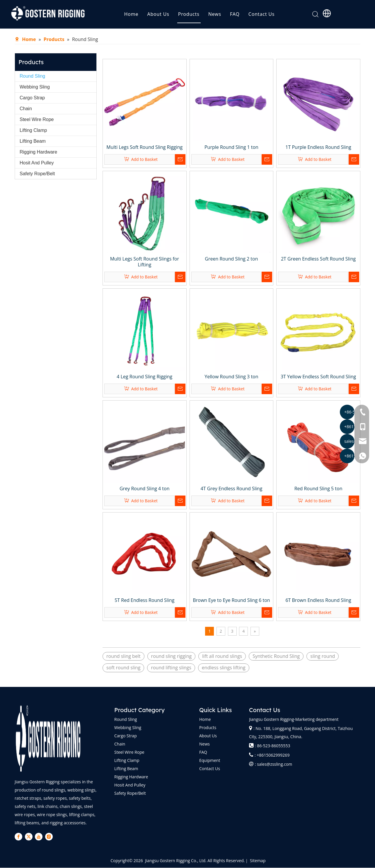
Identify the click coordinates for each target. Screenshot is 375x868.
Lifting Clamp (33, 131)
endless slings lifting (224, 668)
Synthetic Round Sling (276, 656)
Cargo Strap (32, 98)
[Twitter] (24, 837)
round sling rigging (172, 656)
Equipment (210, 761)
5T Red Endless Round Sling (144, 600)
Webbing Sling (35, 87)
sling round (323, 656)
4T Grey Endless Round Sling (232, 489)
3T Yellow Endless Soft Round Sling (318, 377)
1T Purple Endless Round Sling (318, 147)
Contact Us (271, 16)
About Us (168, 16)
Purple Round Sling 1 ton (231, 147)
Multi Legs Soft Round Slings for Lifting (145, 262)
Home (141, 16)
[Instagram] (38, 837)
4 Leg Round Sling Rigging (144, 377)
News (225, 16)
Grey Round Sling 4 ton (144, 489)
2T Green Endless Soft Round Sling (318, 259)
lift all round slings (222, 656)
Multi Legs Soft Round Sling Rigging (144, 147)
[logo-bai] (48, 739)
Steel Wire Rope (37, 120)
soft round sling (123, 668)
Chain (26, 109)
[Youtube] (31, 837)
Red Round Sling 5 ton (318, 489)
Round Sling (32, 76)
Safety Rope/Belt (37, 174)
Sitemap (258, 861)
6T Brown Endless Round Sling (318, 600)
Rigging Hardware (38, 152)
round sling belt (123, 656)
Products (199, 16)
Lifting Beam (33, 141)
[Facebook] (17, 837)
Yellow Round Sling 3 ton (231, 377)
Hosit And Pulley (37, 163)
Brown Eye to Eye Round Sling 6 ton (231, 600)
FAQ (245, 16)
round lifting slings (171, 668)
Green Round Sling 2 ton (231, 259)
